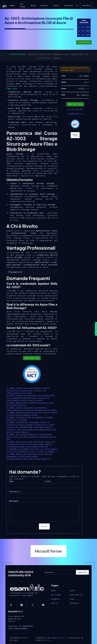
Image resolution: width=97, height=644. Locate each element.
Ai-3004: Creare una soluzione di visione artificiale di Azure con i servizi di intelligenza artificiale (28, 391)
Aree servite (76, 600)
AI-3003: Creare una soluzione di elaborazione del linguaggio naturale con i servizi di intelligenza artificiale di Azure (31, 398)
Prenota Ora (84, 43)
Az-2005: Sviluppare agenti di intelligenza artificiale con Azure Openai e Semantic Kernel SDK (31, 437)
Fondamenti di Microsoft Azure (22, 456)
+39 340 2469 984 (75, 109)
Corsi (56, 6)
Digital (45, 6)
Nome (11, 481)
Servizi (55, 609)
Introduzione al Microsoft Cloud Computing (28, 459)
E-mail (48, 481)
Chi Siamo (23, 6)
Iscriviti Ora (32, 358)
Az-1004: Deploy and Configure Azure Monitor (30, 454)
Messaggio (14, 501)
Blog (33, 6)
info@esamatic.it (76, 114)
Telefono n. (15, 492)
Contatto (74, 609)
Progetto (56, 605)
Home (12, 6)
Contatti (69, 6)
